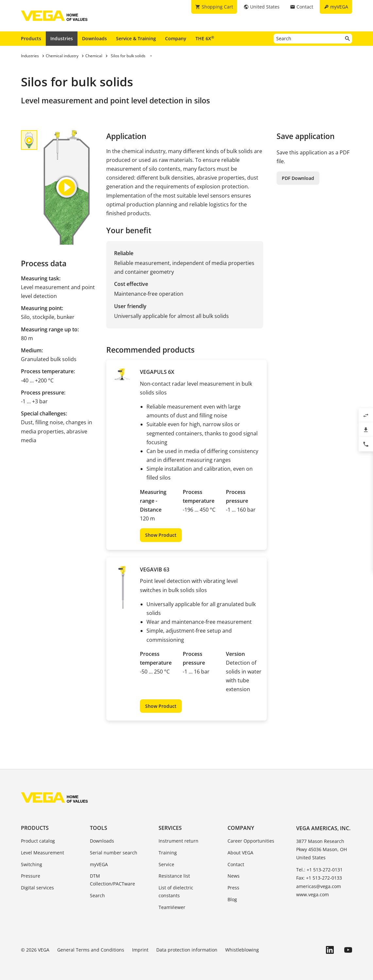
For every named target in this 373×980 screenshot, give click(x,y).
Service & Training (136, 38)
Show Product (161, 535)
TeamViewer (172, 907)
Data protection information (187, 950)
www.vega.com (313, 894)
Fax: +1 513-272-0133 (319, 878)
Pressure (31, 876)
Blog (232, 899)
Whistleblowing (242, 950)
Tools (99, 828)
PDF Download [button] (298, 178)
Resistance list (174, 876)
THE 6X (205, 38)
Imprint (140, 950)
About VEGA (240, 853)
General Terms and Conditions (91, 950)
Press (233, 888)
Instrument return (178, 841)
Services (170, 828)
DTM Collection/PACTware (112, 880)
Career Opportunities (251, 841)
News (234, 876)
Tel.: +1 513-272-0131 (319, 870)
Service (166, 864)
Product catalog (38, 841)
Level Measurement (42, 853)
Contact (236, 864)
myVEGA (99, 864)
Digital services (37, 888)
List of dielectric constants (176, 892)
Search (97, 895)
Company (176, 38)
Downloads (94, 38)
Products (31, 38)
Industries (62, 38)
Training (168, 853)
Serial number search (114, 853)
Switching (32, 864)
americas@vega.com (319, 886)
